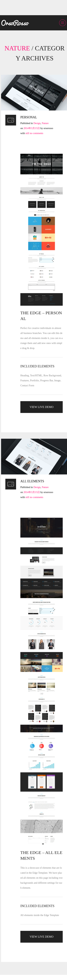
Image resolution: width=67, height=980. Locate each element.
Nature (45, 123)
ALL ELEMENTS (32, 481)
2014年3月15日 (32, 128)
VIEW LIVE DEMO (42, 407)
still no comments (34, 133)
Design (37, 123)
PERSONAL (29, 117)
